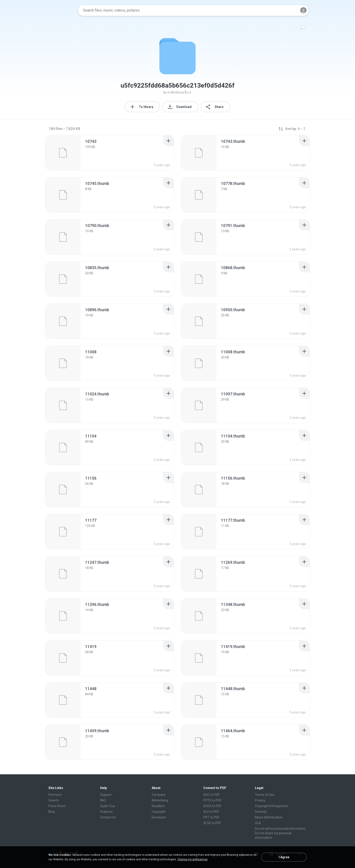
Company (159, 795)
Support (106, 795)
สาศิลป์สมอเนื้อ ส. (180, 92)
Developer (159, 817)
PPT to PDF (211, 817)
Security (261, 812)
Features (106, 812)
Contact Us (108, 817)
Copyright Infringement (272, 806)
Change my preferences (193, 859)
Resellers (158, 806)
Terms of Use (265, 795)
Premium (55, 795)
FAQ (103, 800)
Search (54, 800)
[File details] (63, 153)
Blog (52, 812)
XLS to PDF (211, 812)
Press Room (57, 806)
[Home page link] (60, 10)
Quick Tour (108, 806)
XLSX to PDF (212, 823)
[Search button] (290, 10)
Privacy (260, 800)
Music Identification (269, 817)
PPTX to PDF (212, 800)
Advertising (160, 800)
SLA (258, 823)
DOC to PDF (211, 795)
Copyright (159, 812)
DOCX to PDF (212, 806)
